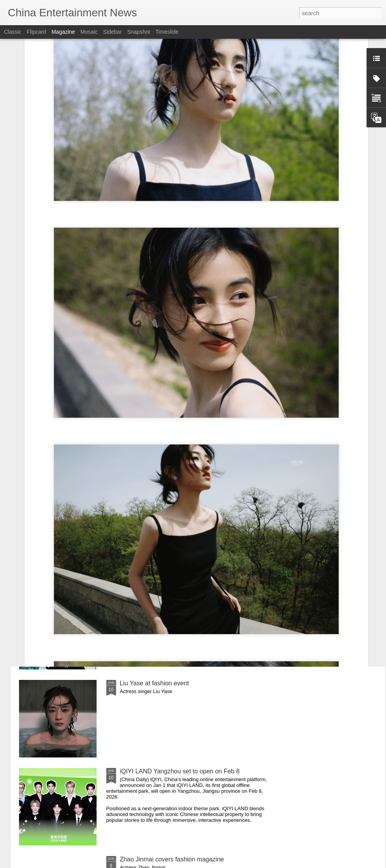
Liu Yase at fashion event (154, 683)
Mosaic (89, 32)
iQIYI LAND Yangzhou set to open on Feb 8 (180, 771)
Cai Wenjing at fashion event (159, 507)
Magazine (63, 32)
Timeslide (167, 32)
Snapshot (139, 32)
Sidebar (113, 32)
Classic (13, 32)
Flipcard (36, 32)
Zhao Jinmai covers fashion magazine (172, 859)
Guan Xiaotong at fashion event (163, 595)
